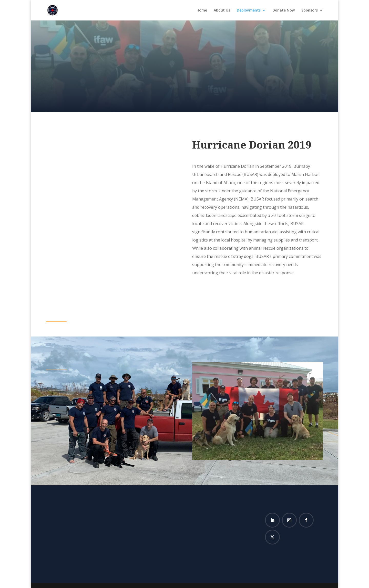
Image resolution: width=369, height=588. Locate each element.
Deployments (249, 10)
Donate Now (284, 10)
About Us (222, 10)
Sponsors (310, 10)
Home (202, 10)
